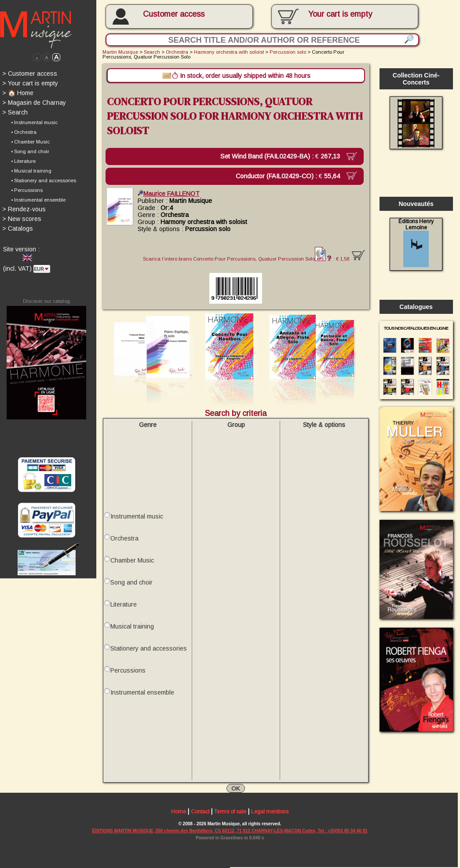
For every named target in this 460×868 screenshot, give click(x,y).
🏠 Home (18, 93)
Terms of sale (230, 812)
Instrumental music (137, 516)
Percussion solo (288, 52)
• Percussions (27, 190)
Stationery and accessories (149, 648)
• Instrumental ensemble (38, 200)
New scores (22, 219)
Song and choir (131, 582)
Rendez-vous (24, 209)
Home (179, 812)
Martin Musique (120, 52)
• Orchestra (24, 132)
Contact (200, 812)
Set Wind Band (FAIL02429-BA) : (284, 156)
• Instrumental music (34, 122)
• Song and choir (30, 151)
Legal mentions (270, 812)
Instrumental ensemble (142, 692)
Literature (124, 604)
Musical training (132, 626)
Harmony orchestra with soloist (229, 52)
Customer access (174, 14)
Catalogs (18, 228)
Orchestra (177, 52)
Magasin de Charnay (34, 103)
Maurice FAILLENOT (169, 193)
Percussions (128, 670)
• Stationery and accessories (44, 180)
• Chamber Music (30, 142)
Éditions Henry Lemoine (416, 243)
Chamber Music (132, 560)
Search (15, 112)
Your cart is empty (30, 83)
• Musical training (31, 171)
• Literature (23, 161)
